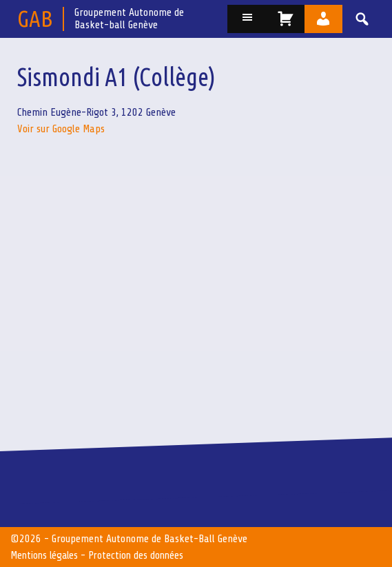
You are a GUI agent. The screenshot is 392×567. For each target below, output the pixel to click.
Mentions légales (46, 555)
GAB (35, 18)
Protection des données (141, 555)
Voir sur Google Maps (61, 129)
